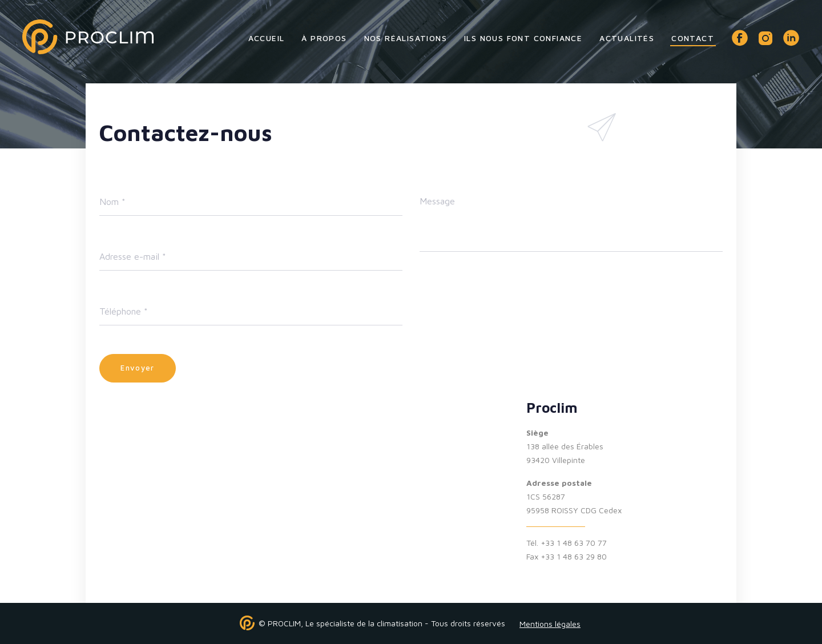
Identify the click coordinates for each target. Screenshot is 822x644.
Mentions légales (550, 624)
